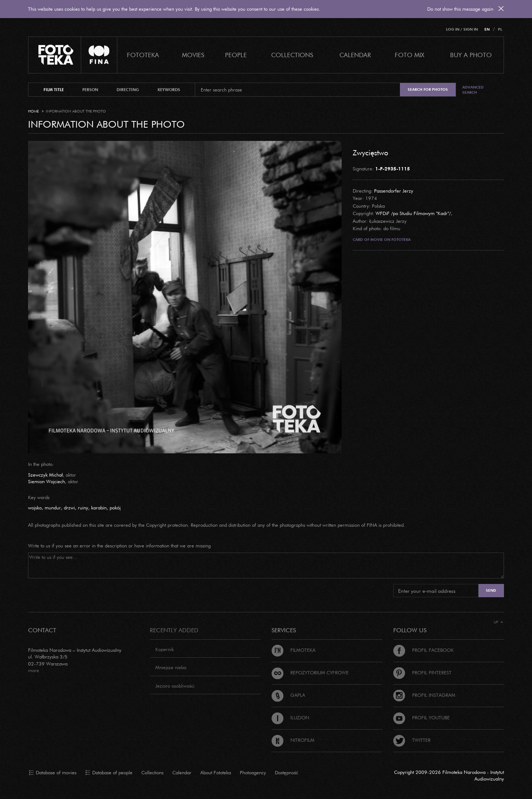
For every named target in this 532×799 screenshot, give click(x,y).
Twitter (412, 740)
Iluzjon (290, 717)
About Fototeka (216, 772)
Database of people (109, 773)
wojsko (35, 508)
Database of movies (53, 773)
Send (491, 590)
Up (498, 622)
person (90, 90)
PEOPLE (236, 55)
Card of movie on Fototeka (382, 240)
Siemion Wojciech (46, 481)
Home (33, 111)
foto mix (410, 55)
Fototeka (143, 55)
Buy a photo (471, 55)
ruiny (83, 508)
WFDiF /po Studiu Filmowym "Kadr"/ (413, 213)
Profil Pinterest (422, 672)
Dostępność (286, 772)
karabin (99, 508)
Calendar (182, 772)
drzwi (69, 508)
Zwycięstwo (370, 152)
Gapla (288, 695)
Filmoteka (293, 650)
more (34, 670)
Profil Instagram (424, 695)
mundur (53, 508)
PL (500, 29)
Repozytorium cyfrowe (310, 672)
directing (128, 90)
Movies (193, 55)
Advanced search (473, 90)
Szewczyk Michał (45, 475)
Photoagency (253, 772)
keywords (169, 90)
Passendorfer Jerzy (394, 191)
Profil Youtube (422, 717)
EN (487, 29)
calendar (355, 55)
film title (54, 90)
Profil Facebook (424, 650)
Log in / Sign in (462, 29)
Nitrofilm (293, 740)
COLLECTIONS (292, 55)
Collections (152, 772)
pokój (115, 508)
